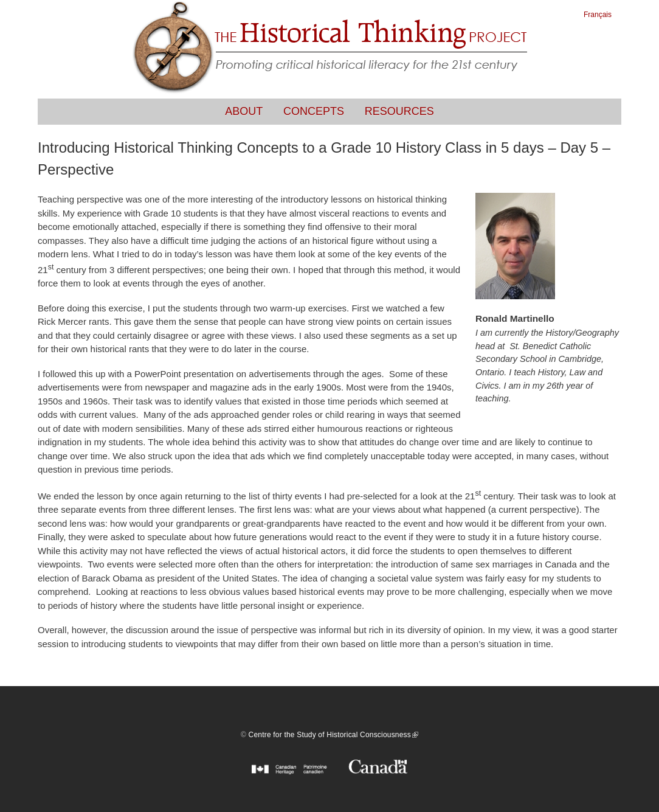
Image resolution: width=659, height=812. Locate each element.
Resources (399, 111)
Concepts (314, 111)
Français (598, 15)
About (244, 111)
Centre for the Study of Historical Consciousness (333, 735)
